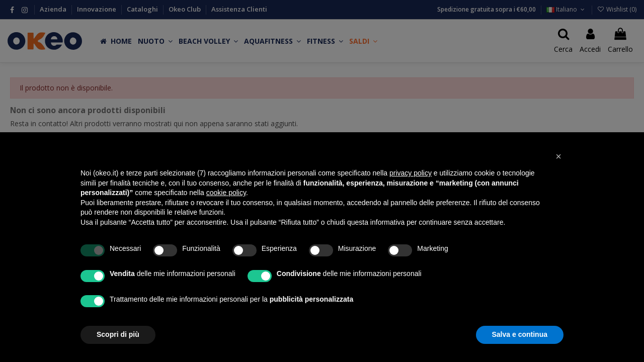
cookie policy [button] (226, 193)
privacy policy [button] (411, 173)
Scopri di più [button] (118, 334)
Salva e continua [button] (520, 334)
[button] (558, 156)
